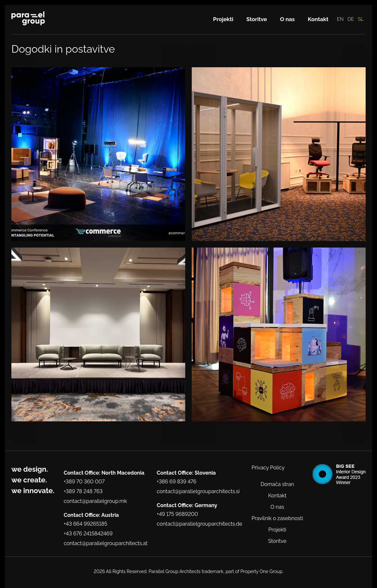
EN (340, 19)
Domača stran (277, 484)
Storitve (257, 19)
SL (361, 19)
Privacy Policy (268, 468)
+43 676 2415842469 (88, 534)
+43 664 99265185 (85, 524)
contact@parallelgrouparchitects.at (106, 543)
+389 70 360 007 (84, 482)
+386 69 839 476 (176, 482)
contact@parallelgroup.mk (95, 501)
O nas (287, 19)
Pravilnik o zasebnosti (277, 518)
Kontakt (318, 19)
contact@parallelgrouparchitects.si (198, 491)
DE (351, 19)
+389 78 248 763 (83, 491)
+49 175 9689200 (177, 514)
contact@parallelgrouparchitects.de (199, 524)
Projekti (223, 19)
